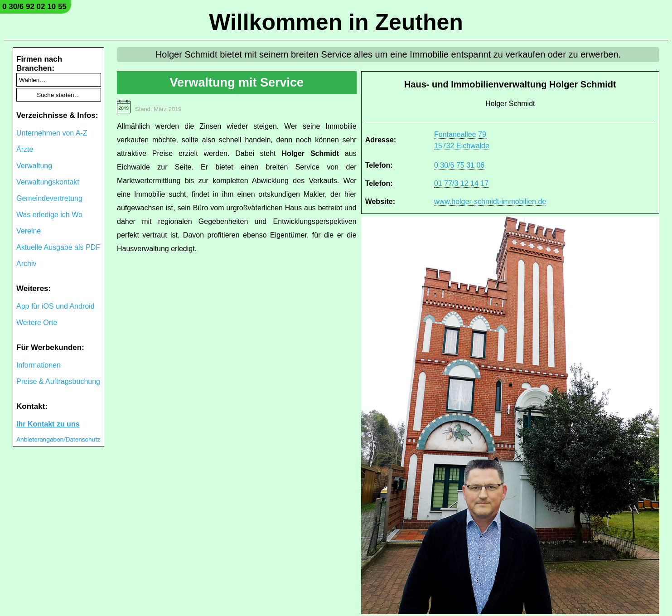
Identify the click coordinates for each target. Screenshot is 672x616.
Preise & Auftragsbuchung (58, 381)
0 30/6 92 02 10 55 (34, 7)
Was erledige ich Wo (49, 215)
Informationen (39, 365)
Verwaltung (34, 166)
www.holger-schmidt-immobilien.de (490, 201)
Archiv (26, 264)
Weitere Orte (37, 323)
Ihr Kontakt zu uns (48, 424)
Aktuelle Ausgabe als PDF (58, 247)
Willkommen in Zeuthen (336, 22)
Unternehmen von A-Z (52, 133)
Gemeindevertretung (49, 198)
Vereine (29, 231)
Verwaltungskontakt (48, 182)
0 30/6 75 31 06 (459, 165)
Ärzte (25, 149)
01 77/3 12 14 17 (461, 183)
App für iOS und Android (56, 306)
